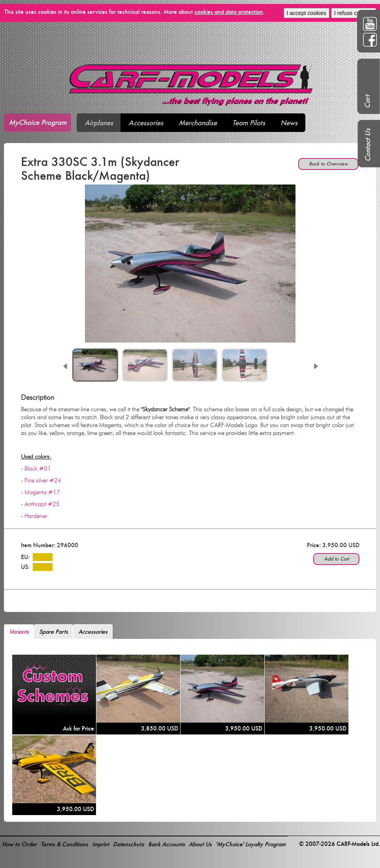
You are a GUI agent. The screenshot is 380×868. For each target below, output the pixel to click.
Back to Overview (328, 164)
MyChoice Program (38, 122)
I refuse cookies (354, 13)
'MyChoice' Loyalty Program (251, 844)
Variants (19, 632)
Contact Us (368, 145)
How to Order (19, 844)
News (289, 123)
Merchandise (198, 123)
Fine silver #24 (43, 480)
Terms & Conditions (64, 844)
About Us (200, 844)
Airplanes (99, 123)
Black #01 (38, 469)
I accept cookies (307, 13)
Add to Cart (336, 559)
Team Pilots (249, 123)
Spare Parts (54, 632)
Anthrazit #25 (42, 504)
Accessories (146, 123)
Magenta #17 (42, 492)
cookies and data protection (229, 12)
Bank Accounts (166, 844)
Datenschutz (129, 844)
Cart (367, 102)
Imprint (101, 844)
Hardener (36, 516)
